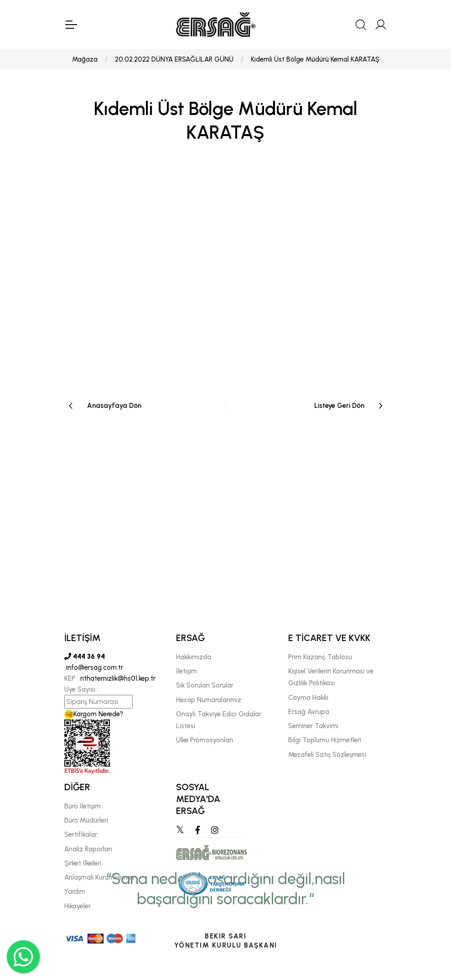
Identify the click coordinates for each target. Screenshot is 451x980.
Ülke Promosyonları (205, 740)
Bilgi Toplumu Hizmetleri (325, 740)
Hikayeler (78, 906)
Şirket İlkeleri (83, 863)
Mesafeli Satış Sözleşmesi (327, 755)
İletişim (187, 671)
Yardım (75, 891)
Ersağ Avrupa (309, 712)
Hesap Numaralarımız (209, 700)
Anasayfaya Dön (114, 406)
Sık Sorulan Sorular (205, 685)
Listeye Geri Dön (339, 406)
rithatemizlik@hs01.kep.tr (118, 678)
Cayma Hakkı (308, 698)
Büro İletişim (83, 806)
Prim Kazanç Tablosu (320, 657)
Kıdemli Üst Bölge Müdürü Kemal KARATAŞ (315, 59)
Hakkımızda (194, 657)
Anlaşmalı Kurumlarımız (99, 877)
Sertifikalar (81, 834)
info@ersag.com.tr (94, 667)
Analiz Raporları (88, 849)
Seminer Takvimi (313, 726)
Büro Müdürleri (86, 820)
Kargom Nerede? (94, 714)
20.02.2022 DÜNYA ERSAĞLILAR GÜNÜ (174, 59)
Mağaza (85, 59)
